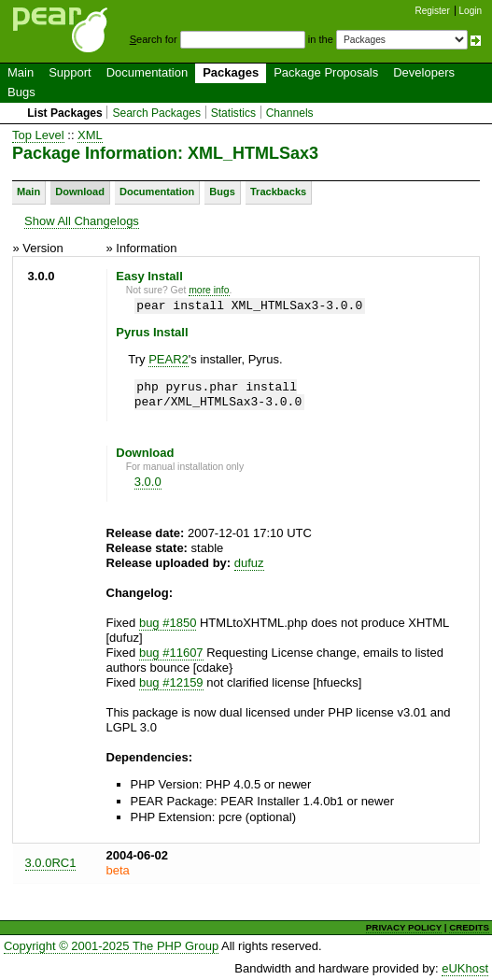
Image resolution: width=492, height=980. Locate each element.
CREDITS (469, 927)
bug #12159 (171, 682)
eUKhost (465, 968)
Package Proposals (326, 72)
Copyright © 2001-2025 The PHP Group (111, 946)
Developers (424, 72)
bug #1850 (168, 623)
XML (90, 135)
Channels (290, 113)
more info (209, 290)
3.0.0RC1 (51, 863)
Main (21, 72)
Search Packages (156, 113)
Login (471, 11)
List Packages (65, 113)
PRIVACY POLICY (404, 927)
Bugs (21, 92)
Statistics (233, 113)
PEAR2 (169, 359)
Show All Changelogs (82, 221)
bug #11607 (171, 653)
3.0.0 (148, 482)
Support (70, 72)
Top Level (38, 135)
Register (433, 11)
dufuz (249, 563)
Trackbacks (278, 192)
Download (80, 192)
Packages (231, 72)
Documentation (147, 72)
